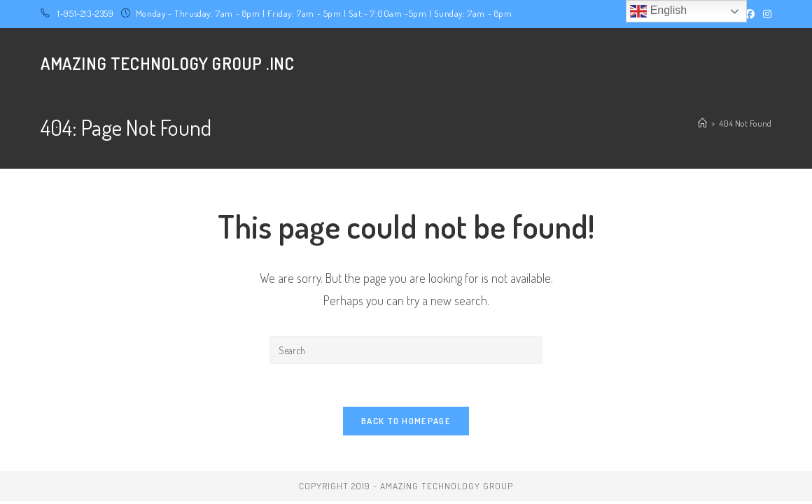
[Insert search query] (406, 350)
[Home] (702, 123)
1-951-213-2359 (85, 13)
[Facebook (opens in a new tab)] (750, 14)
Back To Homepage (406, 421)
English (658, 11)
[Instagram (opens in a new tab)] (765, 14)
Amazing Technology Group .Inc (167, 63)
